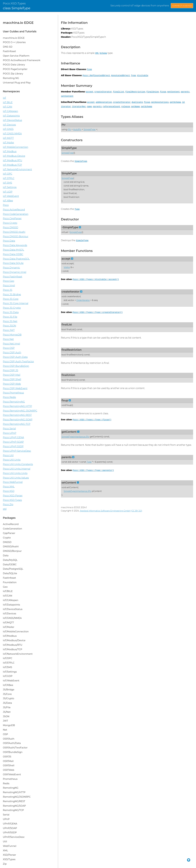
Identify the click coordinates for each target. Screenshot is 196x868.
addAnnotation (104, 102)
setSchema (146, 107)
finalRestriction (135, 92)
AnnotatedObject (121, 76)
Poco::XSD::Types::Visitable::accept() (96, 279)
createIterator (103, 92)
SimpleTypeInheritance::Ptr (75, 437)
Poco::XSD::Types (14, 3)
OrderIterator (83, 300)
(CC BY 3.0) (137, 511)
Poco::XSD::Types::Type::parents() (93, 470)
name (89, 107)
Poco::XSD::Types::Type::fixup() (92, 420)
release (126, 107)
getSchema (175, 102)
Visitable (143, 76)
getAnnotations (160, 102)
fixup (163, 92)
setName (135, 107)
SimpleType (89, 129)
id (183, 102)
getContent (173, 92)
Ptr (64, 125)
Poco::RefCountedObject (96, 76)
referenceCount (111, 107)
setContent (67, 96)
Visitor (67, 267)
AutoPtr (77, 129)
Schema (103, 53)
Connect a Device (182, 6)
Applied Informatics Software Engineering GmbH (105, 511)
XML (97, 53)
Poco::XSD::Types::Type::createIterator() (98, 312)
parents (185, 92)
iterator (66, 107)
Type (90, 70)
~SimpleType (70, 227)
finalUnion (153, 92)
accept (90, 92)
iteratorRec (79, 107)
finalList (119, 92)
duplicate (137, 102)
